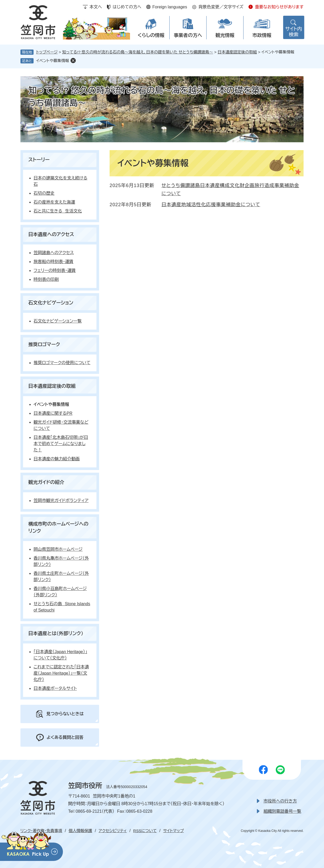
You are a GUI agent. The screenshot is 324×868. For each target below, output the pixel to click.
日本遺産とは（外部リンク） (56, 634)
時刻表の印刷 (46, 279)
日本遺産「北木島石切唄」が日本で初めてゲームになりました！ (61, 444)
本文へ (96, 7)
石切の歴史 (44, 193)
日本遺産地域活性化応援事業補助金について (211, 205)
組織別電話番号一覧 (282, 811)
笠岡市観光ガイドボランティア (61, 501)
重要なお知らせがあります (279, 7)
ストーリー (39, 160)
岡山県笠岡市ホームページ (58, 549)
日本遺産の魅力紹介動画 (57, 459)
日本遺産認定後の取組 (237, 52)
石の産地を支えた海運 (54, 202)
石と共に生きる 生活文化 (58, 211)
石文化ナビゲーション (51, 303)
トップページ (47, 52)
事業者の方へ (188, 35)
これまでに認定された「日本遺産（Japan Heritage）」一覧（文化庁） (61, 673)
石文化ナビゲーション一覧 (58, 321)
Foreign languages (170, 7)
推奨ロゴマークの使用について (62, 363)
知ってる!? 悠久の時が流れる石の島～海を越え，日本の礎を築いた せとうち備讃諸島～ (138, 52)
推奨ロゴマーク (44, 345)
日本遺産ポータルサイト (55, 688)
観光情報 (225, 35)
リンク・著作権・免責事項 (41, 831)
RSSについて (145, 831)
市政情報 (262, 35)
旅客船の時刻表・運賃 (53, 262)
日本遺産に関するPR (53, 413)
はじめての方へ (127, 7)
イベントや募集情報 (53, 61)
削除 (73, 61)
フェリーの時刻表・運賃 (55, 271)
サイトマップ (173, 831)
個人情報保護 (80, 831)
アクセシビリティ (113, 831)
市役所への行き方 (280, 801)
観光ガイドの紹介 (46, 482)
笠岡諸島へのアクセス (54, 253)
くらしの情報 (151, 35)
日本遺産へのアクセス (51, 234)
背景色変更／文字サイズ (221, 7)
